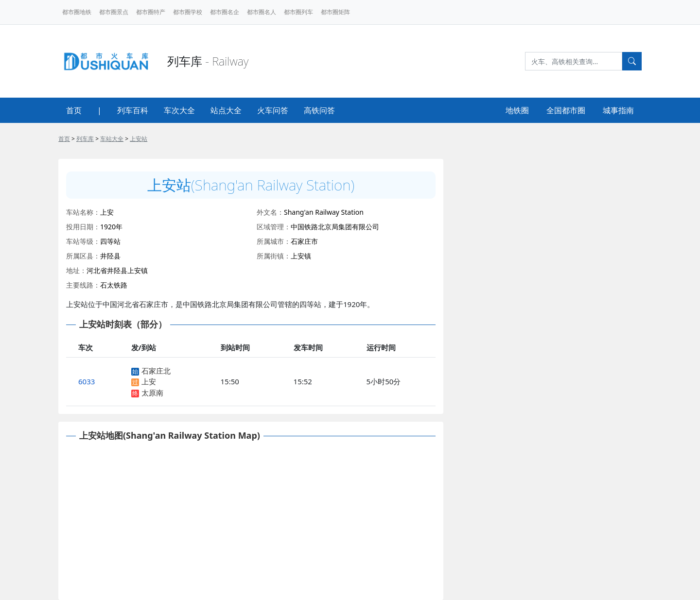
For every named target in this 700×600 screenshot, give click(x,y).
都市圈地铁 (77, 12)
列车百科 (133, 110)
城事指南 (618, 110)
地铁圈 (517, 110)
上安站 (139, 139)
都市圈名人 (262, 12)
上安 (149, 381)
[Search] (574, 61)
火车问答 (273, 110)
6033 (87, 381)
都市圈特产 (151, 12)
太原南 (152, 393)
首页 (74, 110)
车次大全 (179, 110)
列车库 (85, 139)
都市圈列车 (298, 12)
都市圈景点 (114, 12)
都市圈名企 (225, 12)
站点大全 (226, 110)
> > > (103, 139)
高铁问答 (319, 110)
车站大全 (112, 139)
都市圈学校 (188, 12)
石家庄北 (156, 371)
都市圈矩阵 (335, 12)
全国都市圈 (566, 110)
